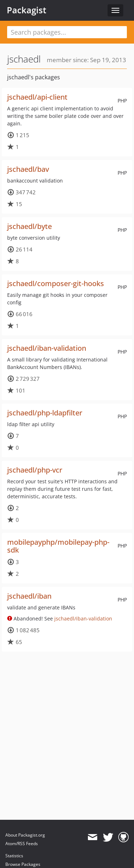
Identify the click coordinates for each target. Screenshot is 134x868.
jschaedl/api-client (37, 97)
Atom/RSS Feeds (22, 844)
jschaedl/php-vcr (35, 470)
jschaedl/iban (29, 596)
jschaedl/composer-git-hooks (56, 283)
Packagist (27, 10)
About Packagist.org (25, 835)
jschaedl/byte (29, 226)
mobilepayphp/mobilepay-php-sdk (58, 546)
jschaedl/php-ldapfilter (45, 413)
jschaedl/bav (28, 169)
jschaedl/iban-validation (47, 348)
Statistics (14, 856)
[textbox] (67, 32)
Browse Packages (23, 864)
